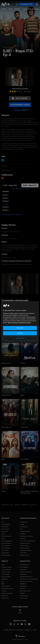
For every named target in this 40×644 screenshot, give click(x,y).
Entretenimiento (6, 555)
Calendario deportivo (31, 9)
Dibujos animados (25, 548)
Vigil (3, 459)
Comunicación (24, 598)
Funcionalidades (24, 567)
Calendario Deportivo (7, 593)
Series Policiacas (6, 546)
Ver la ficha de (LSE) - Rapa (21, 188)
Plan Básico (23, 584)
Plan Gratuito (23, 586)
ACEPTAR (20, 333)
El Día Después (5, 574)
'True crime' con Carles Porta (28, 541)
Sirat (21, 529)
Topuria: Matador (6, 586)
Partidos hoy (5, 596)
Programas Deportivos (26, 550)
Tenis (3, 581)
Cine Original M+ (6, 524)
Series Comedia (6, 548)
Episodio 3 (6, 201)
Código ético (23, 574)
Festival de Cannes (25, 543)
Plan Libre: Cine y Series (26, 581)
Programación (5, 598)
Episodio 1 (5, 195)
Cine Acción (5, 531)
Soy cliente (20, 98)
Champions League (7, 567)
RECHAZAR (20, 328)
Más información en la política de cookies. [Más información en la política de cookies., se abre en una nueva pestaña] (19, 323)
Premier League (6, 572)
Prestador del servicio (9, 630)
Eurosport (4, 591)
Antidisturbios (6, 395)
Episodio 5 (6, 207)
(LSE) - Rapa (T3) (30, 185)
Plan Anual (23, 589)
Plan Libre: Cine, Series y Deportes (29, 579)
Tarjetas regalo (24, 596)
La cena (22, 524)
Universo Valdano (6, 577)
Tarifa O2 (22, 593)
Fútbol (17, 9)
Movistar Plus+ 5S (24, 555)
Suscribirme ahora (26, 4)
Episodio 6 (6, 210)
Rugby (3, 584)
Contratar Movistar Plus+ (26, 577)
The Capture (25, 459)
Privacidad (27, 630)
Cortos (3, 534)
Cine (11, 9)
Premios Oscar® (24, 546)
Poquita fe (23, 539)
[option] (20, 284)
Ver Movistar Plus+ (25, 565)
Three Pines (24, 427)
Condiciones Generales (26, 572)
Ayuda (20, 611)
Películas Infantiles (6, 536)
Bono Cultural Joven (25, 591)
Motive (23, 363)
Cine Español (5, 527)
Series (4, 9)
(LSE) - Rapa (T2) (10, 185)
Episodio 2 (6, 198)
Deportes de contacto (7, 589)
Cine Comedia (5, 529)
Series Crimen (5, 550)
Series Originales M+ (7, 541)
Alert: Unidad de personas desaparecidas (29, 492)
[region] (20, 322)
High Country (6, 363)
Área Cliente (23, 570)
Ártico (4, 491)
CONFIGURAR (20, 338)
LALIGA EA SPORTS (6, 570)
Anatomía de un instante (26, 536)
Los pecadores (24, 527)
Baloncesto (4, 579)
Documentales (5, 553)
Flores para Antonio (25, 531)
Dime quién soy (7, 427)
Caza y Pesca (23, 553)
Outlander (23, 534)
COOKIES (35, 630)
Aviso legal (20, 630)
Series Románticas (6, 543)
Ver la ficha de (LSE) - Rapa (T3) (12, 214)
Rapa (22, 395)
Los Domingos (24, 522)
